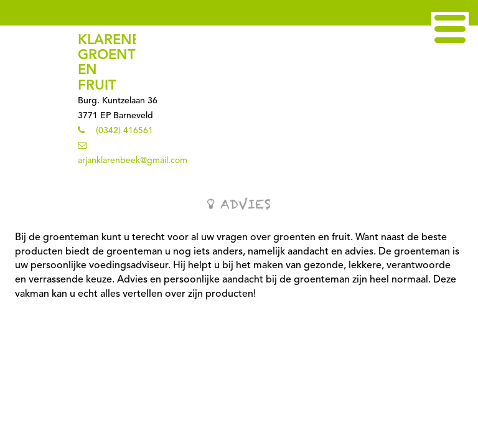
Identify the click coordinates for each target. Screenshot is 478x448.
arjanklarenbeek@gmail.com (133, 161)
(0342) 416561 (124, 131)
